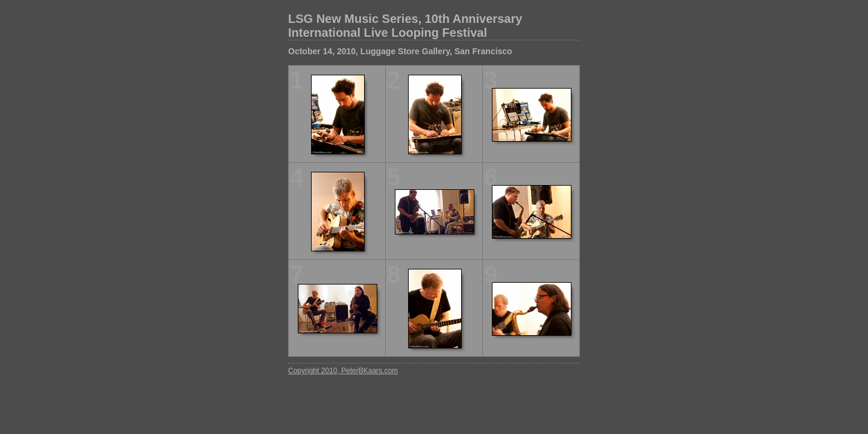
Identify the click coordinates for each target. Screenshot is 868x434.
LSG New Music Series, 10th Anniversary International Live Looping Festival (405, 26)
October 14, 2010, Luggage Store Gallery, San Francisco (400, 51)
